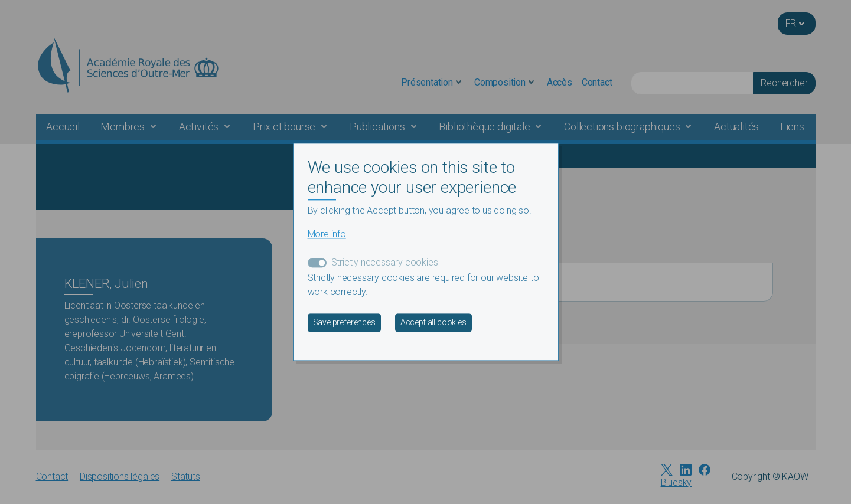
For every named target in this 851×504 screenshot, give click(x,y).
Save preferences (344, 323)
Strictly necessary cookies (385, 263)
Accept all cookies (433, 323)
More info (327, 235)
